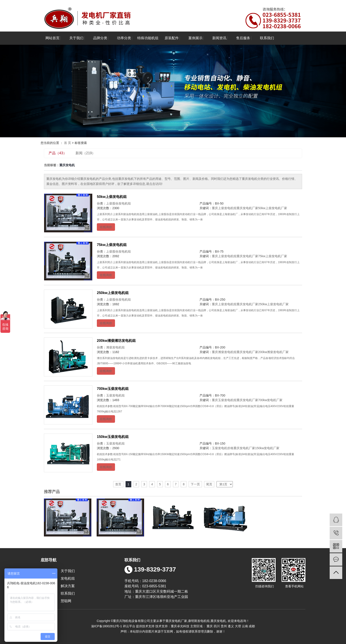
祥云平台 (129, 626)
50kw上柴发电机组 (112, 197)
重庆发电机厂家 (247, 208)
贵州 (224, 626)
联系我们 (267, 38)
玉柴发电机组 (115, 395)
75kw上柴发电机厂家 (273, 256)
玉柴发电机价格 (223, 448)
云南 (245, 626)
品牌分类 (100, 38)
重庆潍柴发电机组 (224, 352)
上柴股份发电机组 (118, 203)
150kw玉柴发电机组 (113, 437)
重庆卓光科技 (180, 626)
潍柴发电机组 (115, 347)
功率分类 (124, 38)
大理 (238, 626)
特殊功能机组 (148, 38)
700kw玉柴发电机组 (113, 389)
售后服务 (243, 38)
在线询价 (106, 227)
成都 (252, 626)
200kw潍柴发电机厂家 (273, 352)
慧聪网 (66, 601)
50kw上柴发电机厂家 (273, 208)
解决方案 (68, 586)
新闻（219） (86, 153)
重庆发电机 (218, 621)
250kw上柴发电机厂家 (273, 304)
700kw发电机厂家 (270, 400)
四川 (217, 626)
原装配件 (172, 38)
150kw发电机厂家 (267, 448)
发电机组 (68, 578)
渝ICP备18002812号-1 (107, 626)
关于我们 (76, 38)
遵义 (231, 626)
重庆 (210, 626)
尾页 (209, 484)
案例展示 (196, 38)
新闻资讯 (219, 38)
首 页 (68, 143)
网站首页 (53, 38)
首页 (118, 484)
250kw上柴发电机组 (113, 293)
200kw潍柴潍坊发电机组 (116, 341)
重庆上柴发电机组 (224, 208)
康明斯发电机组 (199, 621)
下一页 (195, 484)
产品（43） (58, 153)
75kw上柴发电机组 (112, 245)
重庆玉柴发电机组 (224, 400)
